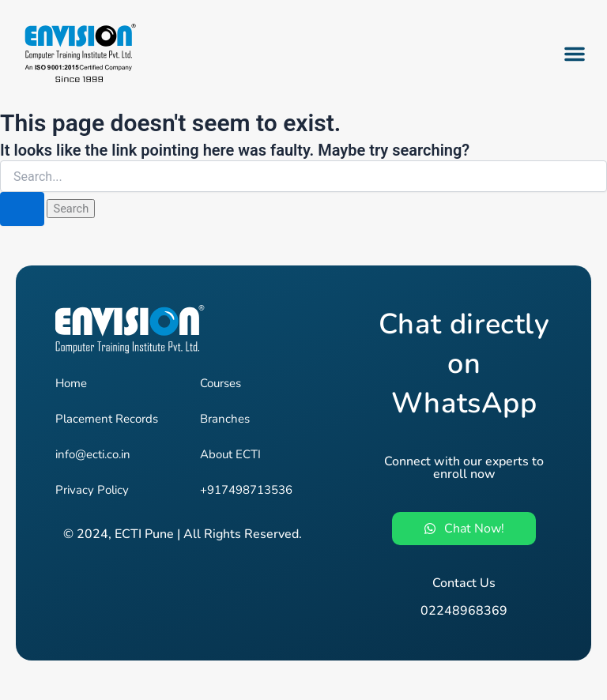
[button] (575, 54)
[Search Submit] (22, 209)
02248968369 (464, 611)
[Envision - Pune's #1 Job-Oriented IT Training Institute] (79, 53)
